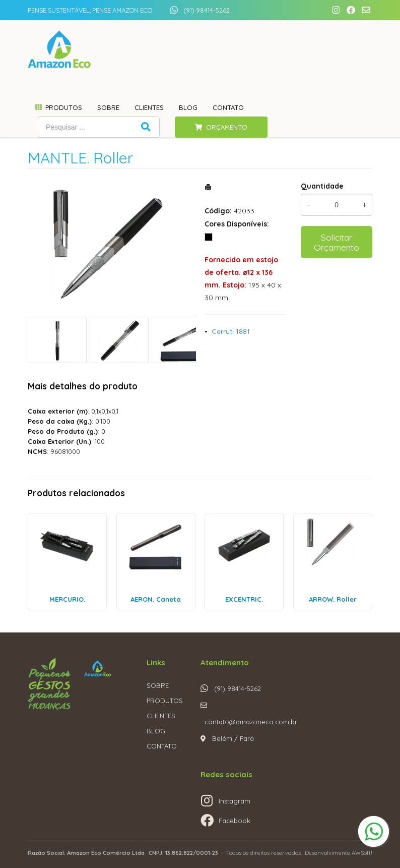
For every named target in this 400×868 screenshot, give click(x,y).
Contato (228, 107)
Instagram (235, 801)
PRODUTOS (165, 701)
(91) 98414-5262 (207, 10)
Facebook (235, 821)
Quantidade (322, 186)
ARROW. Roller (333, 599)
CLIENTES (161, 716)
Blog (188, 107)
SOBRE (158, 685)
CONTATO (162, 746)
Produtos (64, 107)
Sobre (108, 107)
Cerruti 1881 (231, 331)
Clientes (149, 107)
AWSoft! (362, 853)
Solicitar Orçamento (337, 242)
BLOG (156, 731)
